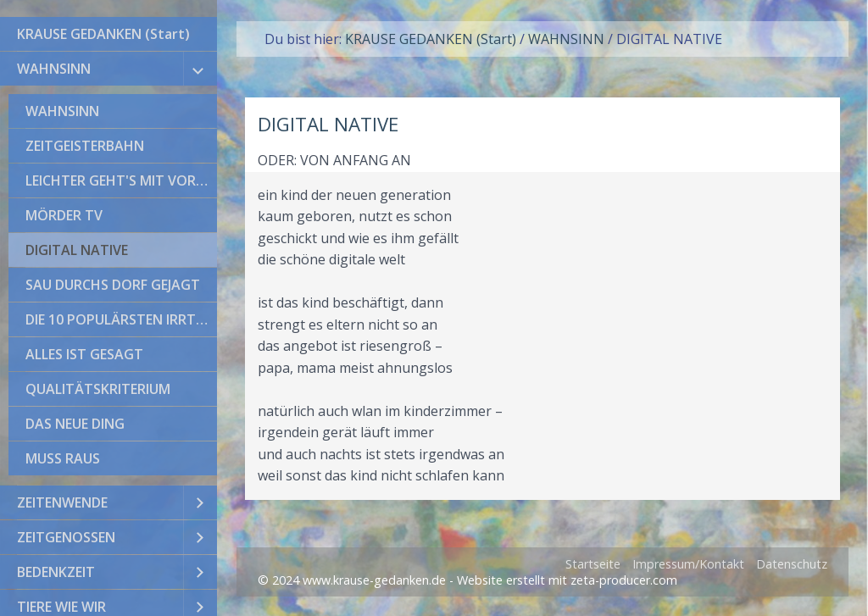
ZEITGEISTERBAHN (85, 146)
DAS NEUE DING (75, 424)
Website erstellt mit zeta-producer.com (567, 580)
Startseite (593, 564)
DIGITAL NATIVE (77, 250)
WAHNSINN (54, 69)
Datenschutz (792, 564)
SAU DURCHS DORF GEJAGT (113, 285)
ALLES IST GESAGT (84, 354)
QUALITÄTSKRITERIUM (98, 389)
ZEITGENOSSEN (66, 537)
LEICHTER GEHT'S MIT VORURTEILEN (121, 180)
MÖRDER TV (64, 215)
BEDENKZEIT (56, 572)
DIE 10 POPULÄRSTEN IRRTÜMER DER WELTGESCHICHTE (121, 319)
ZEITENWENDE (62, 502)
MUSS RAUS (63, 458)
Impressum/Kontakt (688, 564)
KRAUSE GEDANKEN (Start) (103, 34)
